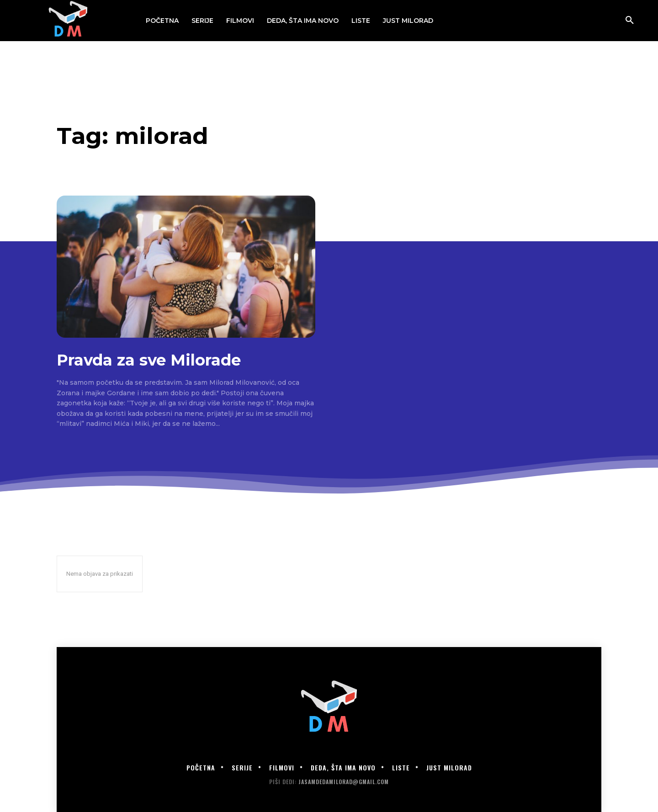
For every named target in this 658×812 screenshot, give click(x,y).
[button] (630, 21)
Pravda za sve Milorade (149, 360)
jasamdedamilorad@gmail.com (344, 782)
